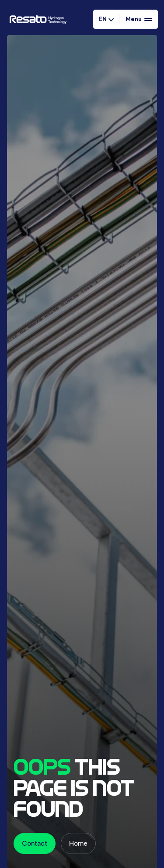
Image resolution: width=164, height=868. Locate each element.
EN (106, 19)
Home (78, 843)
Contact (35, 843)
